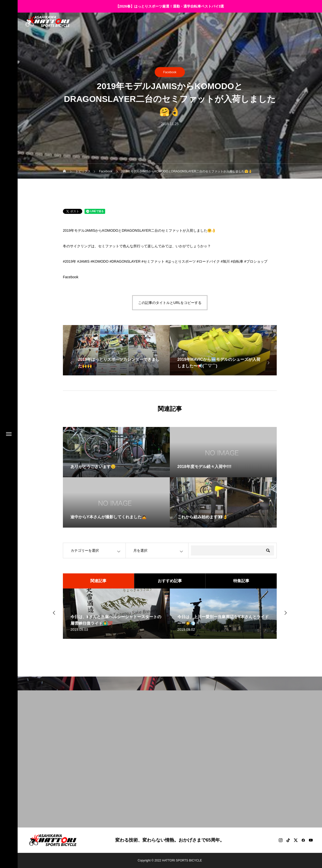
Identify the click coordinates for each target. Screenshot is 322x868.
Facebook (170, 72)
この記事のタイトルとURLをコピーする (170, 303)
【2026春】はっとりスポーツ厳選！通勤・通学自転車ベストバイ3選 (170, 6)
